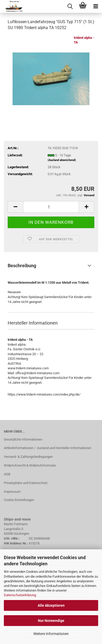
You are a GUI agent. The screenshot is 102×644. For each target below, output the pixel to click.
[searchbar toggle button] (70, 6)
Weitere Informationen (51, 634)
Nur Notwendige (51, 621)
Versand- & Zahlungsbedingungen (28, 457)
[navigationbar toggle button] (96, 6)
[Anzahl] (51, 207)
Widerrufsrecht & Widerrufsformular (30, 465)
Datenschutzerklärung (20, 595)
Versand (89, 195)
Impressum (12, 492)
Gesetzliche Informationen (23, 439)
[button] (15, 207)
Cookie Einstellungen (19, 500)
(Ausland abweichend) (62, 160)
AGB (7, 474)
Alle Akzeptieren (51, 605)
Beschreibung (22, 266)
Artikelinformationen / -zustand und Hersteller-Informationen (48, 448)
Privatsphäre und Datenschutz (26, 483)
